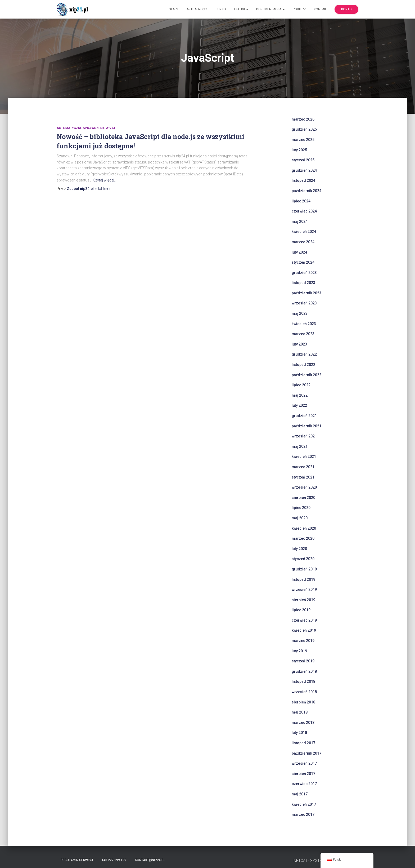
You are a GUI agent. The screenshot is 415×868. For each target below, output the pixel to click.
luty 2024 (299, 252)
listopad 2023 (303, 283)
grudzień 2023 (304, 273)
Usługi (241, 9)
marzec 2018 (303, 723)
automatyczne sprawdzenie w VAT (86, 128)
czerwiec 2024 (304, 211)
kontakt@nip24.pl (150, 860)
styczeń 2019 (303, 661)
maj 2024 (300, 222)
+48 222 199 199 (114, 860)
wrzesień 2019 (304, 590)
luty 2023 (299, 344)
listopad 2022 (303, 365)
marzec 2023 (303, 334)
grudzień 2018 (304, 671)
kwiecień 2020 (304, 528)
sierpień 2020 (303, 498)
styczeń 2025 (303, 160)
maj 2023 (300, 313)
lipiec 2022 (301, 385)
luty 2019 (299, 651)
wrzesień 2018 (304, 692)
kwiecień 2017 (304, 804)
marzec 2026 (303, 119)
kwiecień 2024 (304, 232)
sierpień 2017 (303, 774)
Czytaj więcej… (105, 180)
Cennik (221, 9)
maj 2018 (300, 712)
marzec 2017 (303, 814)
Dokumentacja (270, 9)
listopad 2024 (303, 180)
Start (174, 9)
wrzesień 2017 (304, 763)
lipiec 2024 (301, 201)
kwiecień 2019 (304, 630)
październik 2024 (306, 191)
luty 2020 (299, 549)
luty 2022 (299, 405)
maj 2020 (300, 518)
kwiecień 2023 (304, 324)
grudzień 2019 (304, 569)
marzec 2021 (303, 467)
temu (103, 189)
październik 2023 (306, 293)
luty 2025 (299, 150)
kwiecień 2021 (304, 457)
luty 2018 (299, 733)
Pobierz (299, 9)
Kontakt (321, 9)
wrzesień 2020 (304, 487)
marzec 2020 (303, 538)
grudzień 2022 (304, 354)
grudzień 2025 (304, 129)
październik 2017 (306, 753)
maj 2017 (300, 794)
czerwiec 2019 (304, 620)
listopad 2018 (303, 681)
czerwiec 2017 (304, 784)
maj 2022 (300, 395)
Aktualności (197, 9)
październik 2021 (306, 426)
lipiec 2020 (301, 508)
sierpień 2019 (303, 600)
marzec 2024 (303, 242)
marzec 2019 (303, 641)
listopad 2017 (303, 743)
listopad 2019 (303, 579)
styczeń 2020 (303, 559)
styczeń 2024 (303, 262)
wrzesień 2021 (304, 436)
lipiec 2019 (301, 610)
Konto (346, 9)
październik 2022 (306, 375)
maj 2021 (300, 446)
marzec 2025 (303, 140)
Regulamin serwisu (77, 860)
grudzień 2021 (304, 416)
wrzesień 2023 (304, 303)
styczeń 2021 (303, 477)
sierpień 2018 (303, 702)
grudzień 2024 (304, 170)
